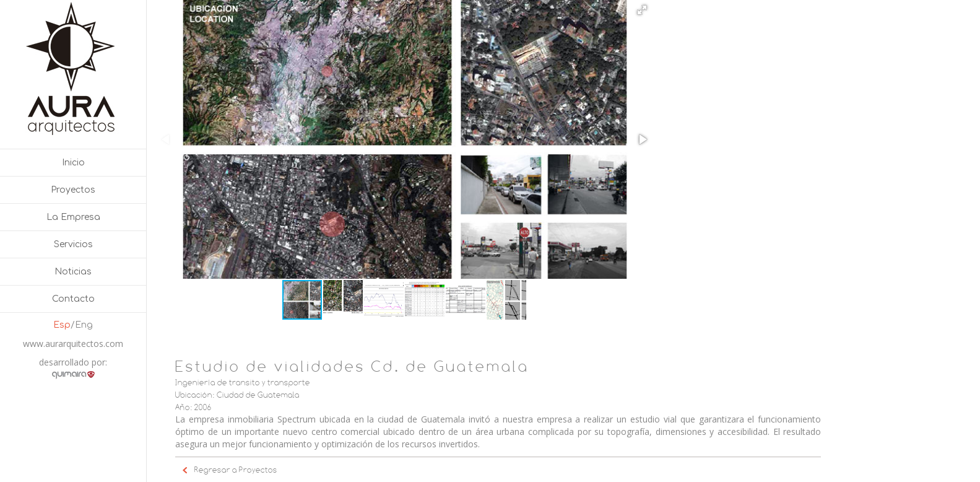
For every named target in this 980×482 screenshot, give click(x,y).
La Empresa (73, 217)
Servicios (73, 244)
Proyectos (73, 190)
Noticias (73, 272)
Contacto (73, 299)
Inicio (73, 163)
